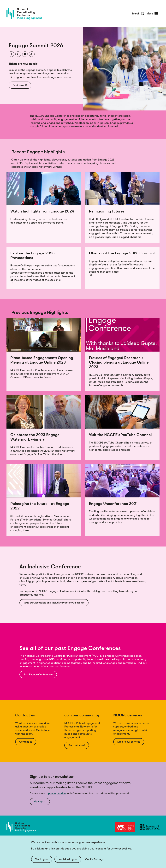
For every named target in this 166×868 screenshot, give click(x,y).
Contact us (26, 742)
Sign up (40, 801)
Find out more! (77, 745)
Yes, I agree (42, 859)
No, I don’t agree (68, 859)
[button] (32, 54)
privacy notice (57, 794)
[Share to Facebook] (11, 54)
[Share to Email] (25, 54)
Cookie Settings (94, 859)
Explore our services (129, 742)
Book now (20, 85)
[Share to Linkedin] (18, 54)
